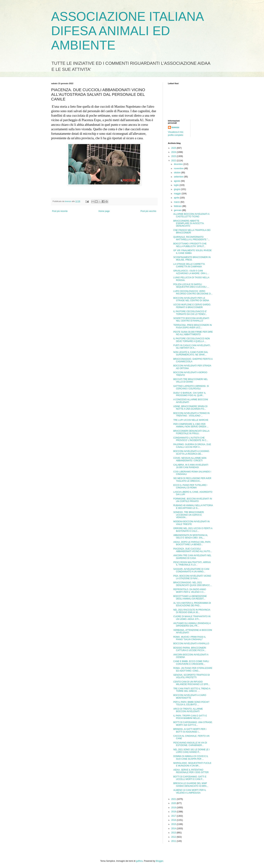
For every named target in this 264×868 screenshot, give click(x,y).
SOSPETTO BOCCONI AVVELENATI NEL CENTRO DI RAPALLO (191, 320)
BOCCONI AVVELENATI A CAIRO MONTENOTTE (190, 696)
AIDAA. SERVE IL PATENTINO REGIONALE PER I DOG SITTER (191, 771)
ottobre (177, 173)
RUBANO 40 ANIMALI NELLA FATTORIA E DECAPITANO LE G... (193, 507)
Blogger (159, 861)
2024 (174, 152)
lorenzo (175, 127)
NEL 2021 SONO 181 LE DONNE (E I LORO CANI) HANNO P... (191, 751)
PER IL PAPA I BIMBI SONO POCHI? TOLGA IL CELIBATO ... (191, 703)
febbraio (178, 206)
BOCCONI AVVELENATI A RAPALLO (191, 644)
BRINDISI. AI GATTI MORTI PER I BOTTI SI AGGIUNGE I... (190, 730)
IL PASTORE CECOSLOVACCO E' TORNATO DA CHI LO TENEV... (190, 313)
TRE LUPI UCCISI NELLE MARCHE (191, 420)
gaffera (139, 861)
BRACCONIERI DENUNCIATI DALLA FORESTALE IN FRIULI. (191, 432)
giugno (177, 189)
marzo (177, 202)
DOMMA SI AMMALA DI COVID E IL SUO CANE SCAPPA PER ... (191, 757)
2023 (174, 156)
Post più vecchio (148, 211)
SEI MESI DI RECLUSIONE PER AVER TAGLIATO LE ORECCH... (192, 480)
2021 (174, 799)
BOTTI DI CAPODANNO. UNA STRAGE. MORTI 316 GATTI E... (193, 724)
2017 (174, 816)
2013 (174, 833)
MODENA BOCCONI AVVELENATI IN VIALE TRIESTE (191, 523)
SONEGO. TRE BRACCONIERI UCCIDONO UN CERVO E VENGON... (189, 515)
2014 (174, 829)
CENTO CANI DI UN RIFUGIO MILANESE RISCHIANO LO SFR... (191, 683)
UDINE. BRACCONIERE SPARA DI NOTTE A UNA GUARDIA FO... (190, 408)
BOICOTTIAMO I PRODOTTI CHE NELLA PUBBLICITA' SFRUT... (190, 245)
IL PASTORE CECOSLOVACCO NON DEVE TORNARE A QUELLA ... (191, 340)
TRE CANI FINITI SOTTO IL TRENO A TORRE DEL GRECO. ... (192, 690)
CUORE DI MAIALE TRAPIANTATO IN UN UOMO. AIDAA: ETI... (192, 618)
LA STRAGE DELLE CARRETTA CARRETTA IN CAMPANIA (189, 265)
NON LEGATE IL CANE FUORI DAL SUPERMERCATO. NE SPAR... (191, 353)
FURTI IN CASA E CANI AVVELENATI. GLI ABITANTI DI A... (192, 347)
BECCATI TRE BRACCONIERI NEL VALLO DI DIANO (190, 381)
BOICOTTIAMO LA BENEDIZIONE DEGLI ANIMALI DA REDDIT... (190, 597)
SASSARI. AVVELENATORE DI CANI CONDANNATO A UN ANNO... (191, 570)
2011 (174, 841)
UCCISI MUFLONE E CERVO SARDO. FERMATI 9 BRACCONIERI (192, 306)
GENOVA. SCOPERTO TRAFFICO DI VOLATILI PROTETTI (191, 676)
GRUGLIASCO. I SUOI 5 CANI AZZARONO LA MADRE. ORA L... (191, 272)
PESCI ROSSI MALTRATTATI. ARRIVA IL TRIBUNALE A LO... (192, 564)
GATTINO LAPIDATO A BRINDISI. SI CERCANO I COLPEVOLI (191, 387)
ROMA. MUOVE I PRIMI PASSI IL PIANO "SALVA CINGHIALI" (190, 638)
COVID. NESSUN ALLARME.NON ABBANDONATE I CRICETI (190, 459)
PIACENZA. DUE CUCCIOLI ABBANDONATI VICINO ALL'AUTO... (192, 550)
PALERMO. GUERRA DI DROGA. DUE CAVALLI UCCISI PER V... (192, 446)
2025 (174, 148)
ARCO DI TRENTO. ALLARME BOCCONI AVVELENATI (188, 710)
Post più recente (60, 211)
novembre (179, 168)
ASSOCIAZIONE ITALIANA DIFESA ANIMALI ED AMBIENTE (127, 31)
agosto (177, 181)
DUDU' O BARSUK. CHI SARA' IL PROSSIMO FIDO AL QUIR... (190, 394)
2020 (174, 803)
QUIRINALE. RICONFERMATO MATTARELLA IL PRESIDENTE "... (191, 238)
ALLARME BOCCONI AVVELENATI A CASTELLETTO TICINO (191, 215)
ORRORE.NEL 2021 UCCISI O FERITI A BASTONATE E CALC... (193, 530)
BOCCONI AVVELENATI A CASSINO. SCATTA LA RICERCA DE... (191, 452)
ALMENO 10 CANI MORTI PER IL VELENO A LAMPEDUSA (190, 791)
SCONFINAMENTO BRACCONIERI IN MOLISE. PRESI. (192, 259)
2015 (174, 824)
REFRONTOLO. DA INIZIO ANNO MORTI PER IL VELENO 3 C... (190, 591)
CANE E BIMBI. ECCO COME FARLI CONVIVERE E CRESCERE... (191, 663)
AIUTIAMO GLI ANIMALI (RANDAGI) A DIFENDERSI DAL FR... (192, 625)
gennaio (178, 210)
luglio (177, 185)
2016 (174, 820)
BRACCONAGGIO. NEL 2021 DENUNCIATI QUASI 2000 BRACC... (192, 584)
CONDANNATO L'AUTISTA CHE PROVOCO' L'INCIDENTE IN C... (191, 439)
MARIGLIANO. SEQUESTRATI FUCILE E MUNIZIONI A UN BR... (192, 764)
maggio (178, 194)
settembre (179, 177)
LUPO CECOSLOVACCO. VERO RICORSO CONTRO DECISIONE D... (193, 292)
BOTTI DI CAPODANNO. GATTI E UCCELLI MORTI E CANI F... (190, 778)
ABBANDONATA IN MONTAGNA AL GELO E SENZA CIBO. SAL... (190, 536)
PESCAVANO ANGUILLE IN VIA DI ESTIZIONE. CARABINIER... (190, 744)
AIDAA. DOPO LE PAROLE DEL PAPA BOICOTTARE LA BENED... (192, 543)
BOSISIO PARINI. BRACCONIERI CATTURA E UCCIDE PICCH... (190, 649)
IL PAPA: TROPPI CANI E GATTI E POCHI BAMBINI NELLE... (190, 717)
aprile (177, 198)
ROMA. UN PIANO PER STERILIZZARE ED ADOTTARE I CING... (193, 669)
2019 (174, 808)
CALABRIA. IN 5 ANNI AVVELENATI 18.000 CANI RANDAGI (191, 466)
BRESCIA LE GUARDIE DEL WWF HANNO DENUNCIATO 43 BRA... (191, 785)
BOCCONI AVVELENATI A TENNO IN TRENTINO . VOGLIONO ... (191, 414)
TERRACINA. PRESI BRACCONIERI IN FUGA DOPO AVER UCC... (192, 326)
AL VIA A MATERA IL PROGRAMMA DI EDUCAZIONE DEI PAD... (192, 604)
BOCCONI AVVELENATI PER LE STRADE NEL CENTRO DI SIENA (191, 299)
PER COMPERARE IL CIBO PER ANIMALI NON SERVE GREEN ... (191, 425)
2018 (174, 812)
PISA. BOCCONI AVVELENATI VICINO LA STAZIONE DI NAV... (192, 577)
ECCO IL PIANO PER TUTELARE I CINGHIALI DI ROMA (190, 486)
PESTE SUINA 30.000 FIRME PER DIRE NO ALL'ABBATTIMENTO (193, 333)
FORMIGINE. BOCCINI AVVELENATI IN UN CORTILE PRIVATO (193, 500)
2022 (174, 161)
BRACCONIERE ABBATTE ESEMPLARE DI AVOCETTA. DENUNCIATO (189, 223)
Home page (104, 211)
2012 (174, 837)
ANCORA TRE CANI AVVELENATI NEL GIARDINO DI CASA (192, 557)
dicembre (179, 164)
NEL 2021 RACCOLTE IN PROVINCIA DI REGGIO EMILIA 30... (192, 611)
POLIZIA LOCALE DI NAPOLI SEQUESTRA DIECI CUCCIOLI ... (191, 286)
